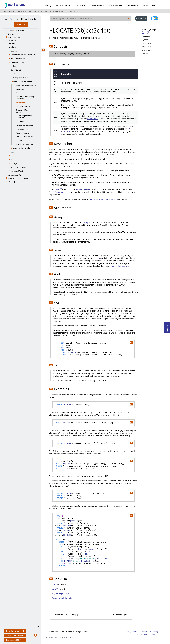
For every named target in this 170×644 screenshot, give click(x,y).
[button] (51, 46)
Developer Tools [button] (17, 62)
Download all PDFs (14, 640)
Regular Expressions (24, 137)
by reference (93, 119)
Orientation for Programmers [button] (23, 55)
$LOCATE (76, 12)
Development (33, 12)
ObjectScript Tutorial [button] (22, 148)
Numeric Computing (24, 144)
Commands (21, 93)
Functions (69, 12)
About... (14, 51)
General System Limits (25, 125)
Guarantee (144, 632)
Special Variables (23, 106)
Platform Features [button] (18, 59)
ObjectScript (43, 12)
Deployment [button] (13, 34)
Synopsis (146, 40)
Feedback (167, 327)
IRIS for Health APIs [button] (19, 167)
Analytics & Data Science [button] (18, 178)
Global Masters (115, 5)
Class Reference (15, 631)
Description (147, 43)
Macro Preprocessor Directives (24, 117)
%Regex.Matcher (84, 189)
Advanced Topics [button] (18, 171)
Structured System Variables (23, 111)
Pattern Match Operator (62, 598)
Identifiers (20, 121)
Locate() (57, 189)
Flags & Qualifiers (23, 133)
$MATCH (55, 589)
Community (80, 5)
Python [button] (14, 66)
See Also (146, 53)
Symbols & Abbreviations (26, 85)
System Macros (22, 129)
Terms (135, 632)
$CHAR (55, 585)
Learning (47, 5)
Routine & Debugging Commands (25, 98)
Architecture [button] (13, 40)
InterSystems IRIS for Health (20, 19)
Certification (132, 5)
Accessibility (154, 632)
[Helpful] (143, 33)
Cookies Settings (143, 635)
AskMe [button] (142, 18)
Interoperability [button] (14, 175)
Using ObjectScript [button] (21, 78)
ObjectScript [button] (16, 70)
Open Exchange (97, 5)
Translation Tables (23, 140)
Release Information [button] (16, 30)
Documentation (63, 5)
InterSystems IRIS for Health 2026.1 (15, 12)
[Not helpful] (148, 33)
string (85, 222)
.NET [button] (13, 160)
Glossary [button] (12, 181)
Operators (20, 89)
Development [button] (14, 47)
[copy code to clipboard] (131, 342)
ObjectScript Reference (56, 12)
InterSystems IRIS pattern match (103, 199)
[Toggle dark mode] (155, 18)
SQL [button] (12, 152)
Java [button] (12, 156)
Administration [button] (14, 37)
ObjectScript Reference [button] (23, 81)
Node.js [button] (14, 163)
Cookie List (155, 634)
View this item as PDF (15, 636)
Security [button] (11, 44)
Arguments (147, 47)
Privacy (129, 632)
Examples (146, 50)
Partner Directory (150, 5)
